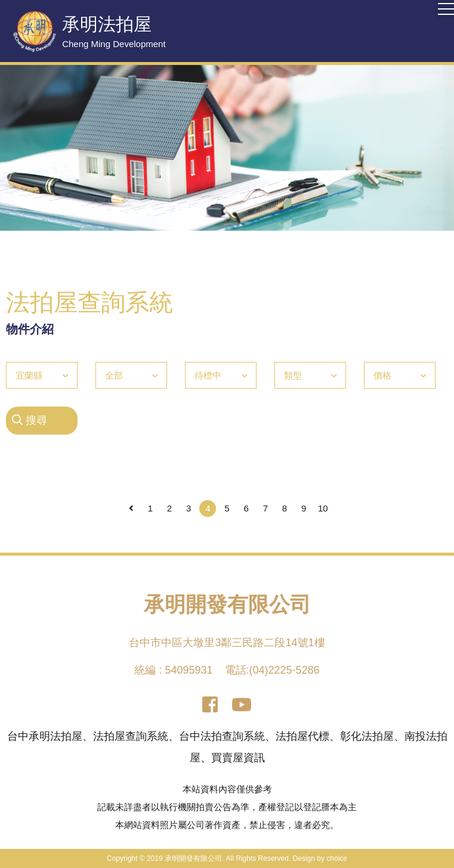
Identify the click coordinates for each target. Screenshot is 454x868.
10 (323, 508)
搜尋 (30, 420)
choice (337, 858)
